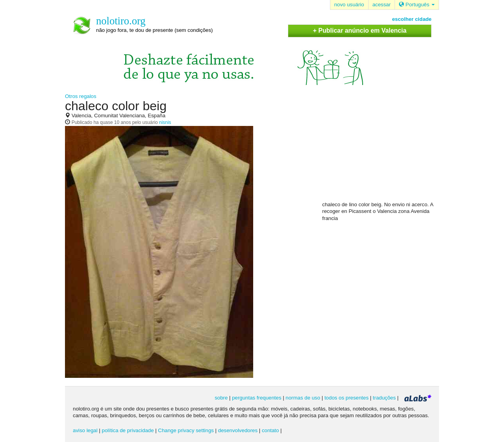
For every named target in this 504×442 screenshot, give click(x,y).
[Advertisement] (381, 150)
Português (417, 5)
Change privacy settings (186, 430)
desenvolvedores (238, 430)
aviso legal (85, 430)
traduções (384, 398)
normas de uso (303, 398)
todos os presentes (346, 398)
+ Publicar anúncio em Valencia (360, 31)
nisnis (165, 122)
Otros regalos (81, 96)
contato (271, 430)
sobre (221, 398)
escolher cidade (412, 19)
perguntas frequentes (257, 398)
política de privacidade (128, 430)
